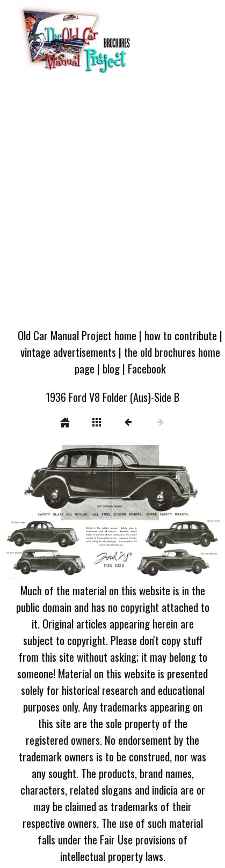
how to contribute (181, 335)
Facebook (147, 368)
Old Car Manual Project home (77, 335)
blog (111, 368)
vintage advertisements (68, 352)
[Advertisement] (112, 204)
